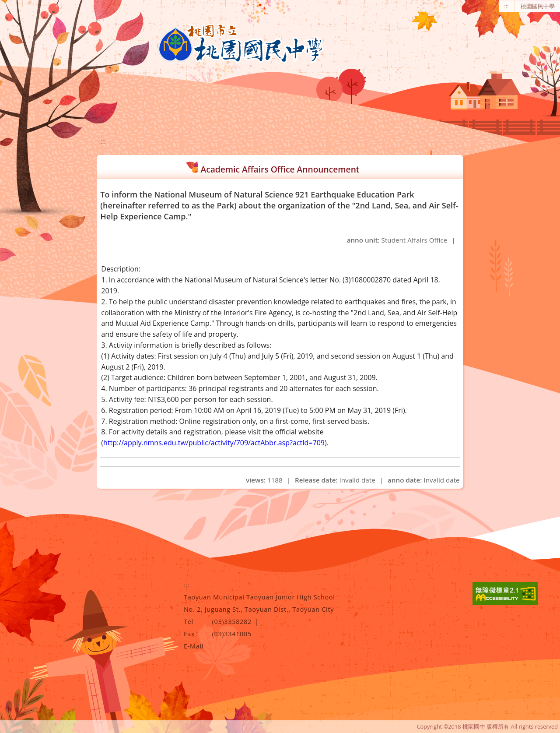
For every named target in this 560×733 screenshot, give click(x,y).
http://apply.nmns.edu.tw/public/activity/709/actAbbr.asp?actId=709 (214, 443)
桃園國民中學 (538, 6)
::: (507, 6)
